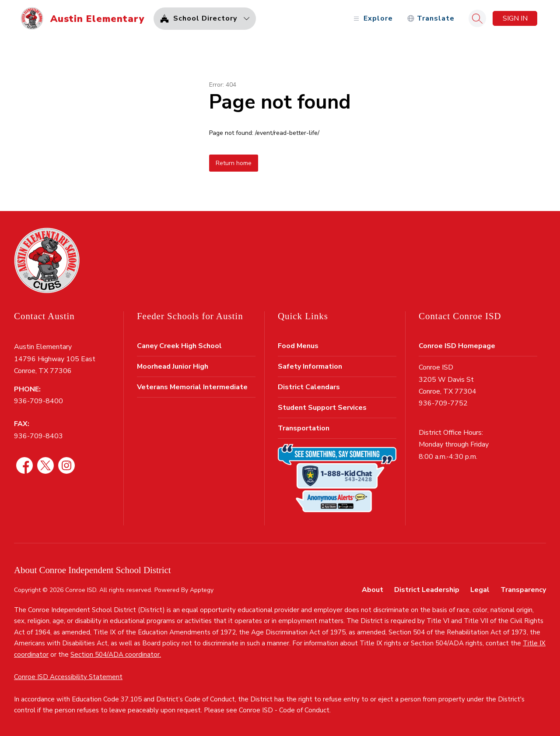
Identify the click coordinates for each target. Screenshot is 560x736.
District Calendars (309, 387)
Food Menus (298, 346)
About (373, 590)
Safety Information (310, 366)
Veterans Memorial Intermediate (192, 387)
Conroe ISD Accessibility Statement (68, 677)
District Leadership (427, 590)
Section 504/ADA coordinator (115, 655)
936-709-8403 (38, 436)
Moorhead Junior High (173, 366)
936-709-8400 (38, 401)
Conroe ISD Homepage (457, 346)
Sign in (515, 18)
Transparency (523, 590)
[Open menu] (372, 19)
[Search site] (477, 18)
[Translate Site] (431, 19)
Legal (480, 590)
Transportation (304, 428)
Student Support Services (322, 408)
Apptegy (202, 590)
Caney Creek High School (179, 346)
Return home (234, 163)
